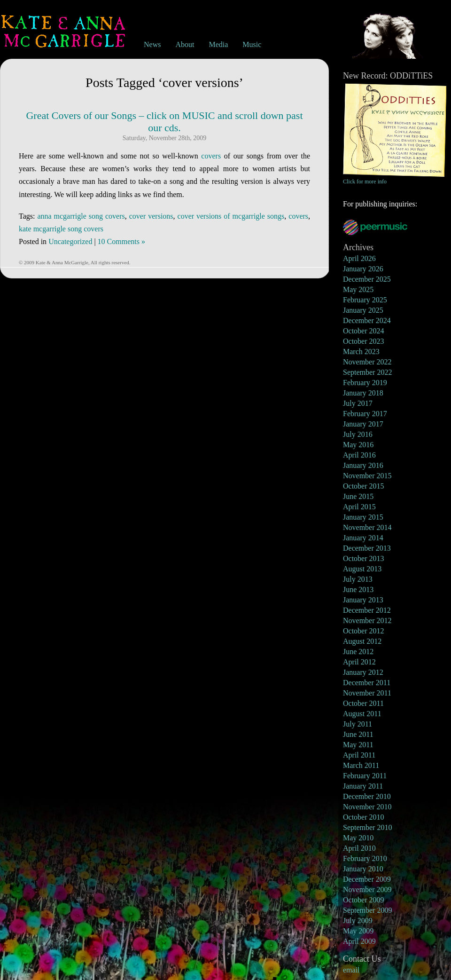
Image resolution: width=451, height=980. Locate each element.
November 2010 (367, 807)
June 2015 (358, 496)
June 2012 (358, 652)
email (351, 970)
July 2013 (358, 579)
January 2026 (363, 269)
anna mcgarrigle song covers (81, 216)
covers (211, 156)
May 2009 (358, 931)
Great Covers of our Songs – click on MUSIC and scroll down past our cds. (164, 122)
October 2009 (364, 900)
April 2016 (359, 455)
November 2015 (367, 476)
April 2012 (359, 662)
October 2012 (364, 631)
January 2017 (363, 424)
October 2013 (364, 558)
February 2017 (365, 414)
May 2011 (358, 745)
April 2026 (359, 258)
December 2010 (367, 796)
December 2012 (367, 610)
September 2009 (367, 910)
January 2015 (363, 517)
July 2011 (358, 724)
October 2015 (364, 486)
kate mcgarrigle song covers (61, 229)
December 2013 (367, 548)
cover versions (151, 216)
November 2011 (367, 693)
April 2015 (359, 507)
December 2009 (367, 879)
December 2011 (367, 683)
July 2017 (358, 403)
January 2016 (363, 465)
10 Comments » (121, 241)
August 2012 (362, 641)
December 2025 (367, 279)
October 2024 (364, 331)
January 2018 (363, 393)
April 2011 (359, 755)
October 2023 (364, 341)
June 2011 (358, 734)
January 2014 (363, 538)
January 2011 (363, 786)
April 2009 (359, 941)
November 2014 (367, 527)
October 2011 (363, 703)
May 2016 (358, 445)
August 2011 (362, 714)
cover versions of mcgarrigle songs (231, 216)
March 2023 (361, 352)
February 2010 (365, 858)
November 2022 (367, 362)
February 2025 (365, 300)
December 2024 (367, 320)
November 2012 (367, 620)
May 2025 (358, 289)
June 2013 (358, 589)
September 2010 (367, 827)
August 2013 (362, 569)
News (152, 44)
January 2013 (363, 600)
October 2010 (364, 817)
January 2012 (363, 672)
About (185, 44)
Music (252, 44)
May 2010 (358, 838)
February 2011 (365, 776)
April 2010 (359, 848)
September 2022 (367, 372)
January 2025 (363, 310)
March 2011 (361, 765)
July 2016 (358, 434)
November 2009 (367, 889)
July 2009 (358, 921)
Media (218, 44)
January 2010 (363, 869)
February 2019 (365, 383)
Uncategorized (70, 241)
